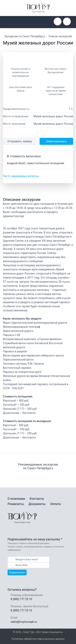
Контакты (37, 499)
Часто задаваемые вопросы (21, 176)
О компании (16, 499)
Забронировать (56, 141)
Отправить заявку (20, 141)
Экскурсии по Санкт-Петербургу (25, 36)
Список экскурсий (60, 36)
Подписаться (17, 572)
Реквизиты (16, 504)
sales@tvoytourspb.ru (24, 622)
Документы (37, 504)
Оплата (55, 504)
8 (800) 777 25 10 (21, 599)
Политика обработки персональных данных (38, 639)
